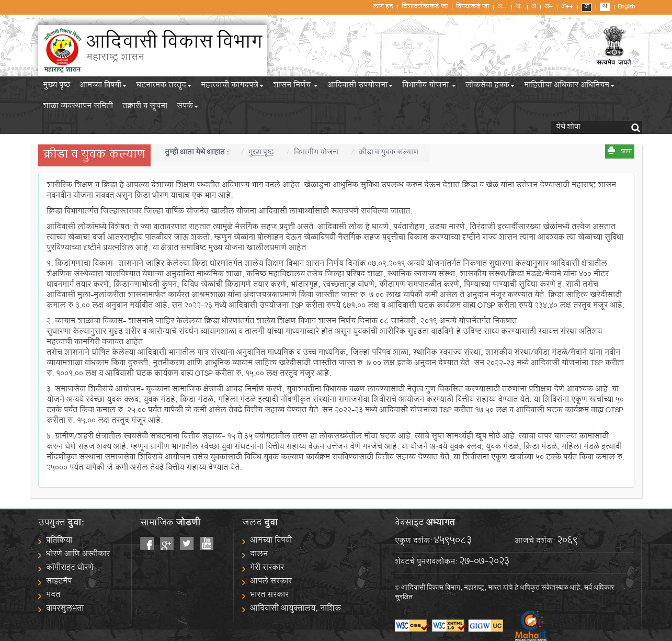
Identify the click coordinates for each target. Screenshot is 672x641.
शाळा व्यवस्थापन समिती (78, 108)
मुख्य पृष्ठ (56, 87)
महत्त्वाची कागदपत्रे (232, 87)
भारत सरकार (269, 596)
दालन (259, 555)
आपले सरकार (271, 582)
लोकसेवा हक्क (490, 87)
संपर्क (187, 108)
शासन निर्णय (295, 87)
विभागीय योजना (429, 87)
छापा (626, 152)
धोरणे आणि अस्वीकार (78, 555)
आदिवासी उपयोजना (360, 87)
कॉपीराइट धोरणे (70, 569)
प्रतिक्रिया (59, 541)
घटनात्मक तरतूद (164, 87)
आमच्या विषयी (103, 87)
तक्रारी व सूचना (145, 108)
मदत (53, 596)
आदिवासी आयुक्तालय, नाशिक (295, 609)
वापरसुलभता (65, 609)
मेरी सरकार (267, 569)
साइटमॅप (59, 582)
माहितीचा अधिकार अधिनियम (569, 87)
